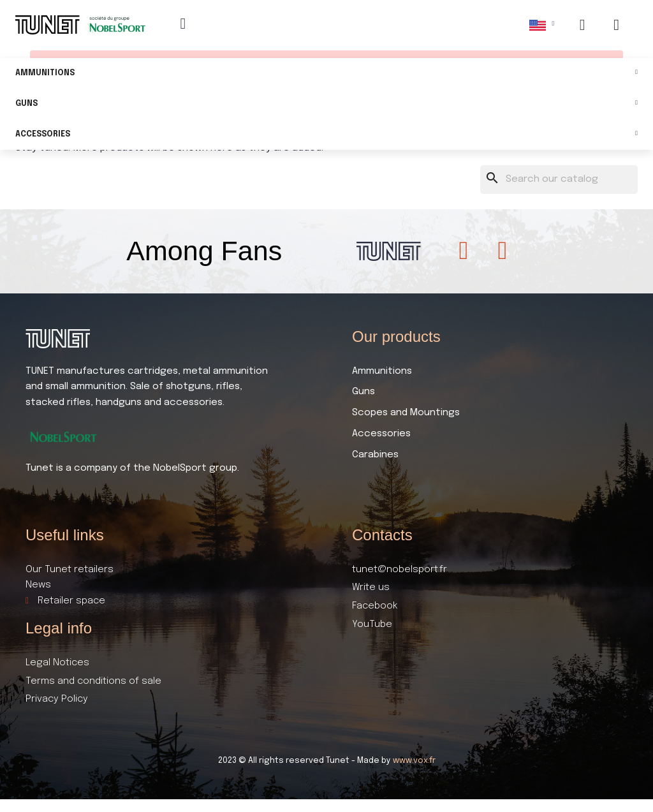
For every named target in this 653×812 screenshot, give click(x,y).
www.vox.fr (414, 761)
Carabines (375, 455)
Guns (326, 104)
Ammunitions (326, 74)
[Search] (559, 180)
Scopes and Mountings (406, 413)
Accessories (326, 135)
